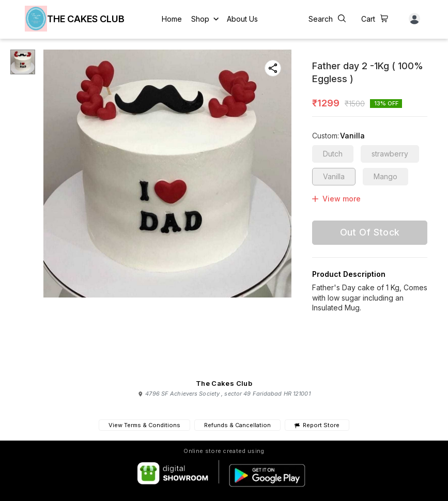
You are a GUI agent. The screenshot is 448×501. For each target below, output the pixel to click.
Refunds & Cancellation (237, 425)
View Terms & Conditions (144, 425)
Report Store (317, 425)
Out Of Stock (370, 232)
